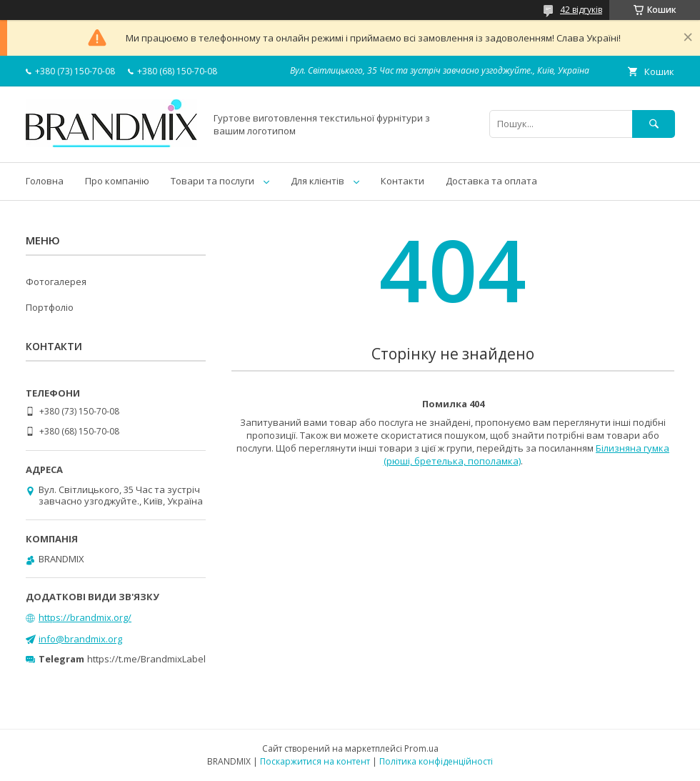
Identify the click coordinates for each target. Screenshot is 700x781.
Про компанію (117, 181)
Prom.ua (421, 748)
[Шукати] (654, 124)
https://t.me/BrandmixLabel (146, 659)
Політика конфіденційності (436, 761)
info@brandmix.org (80, 639)
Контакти (402, 181)
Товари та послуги (212, 181)
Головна (45, 181)
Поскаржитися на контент (315, 761)
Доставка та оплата (491, 181)
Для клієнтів (317, 181)
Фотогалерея (56, 282)
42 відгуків (581, 10)
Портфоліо (50, 307)
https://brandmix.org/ (85, 617)
